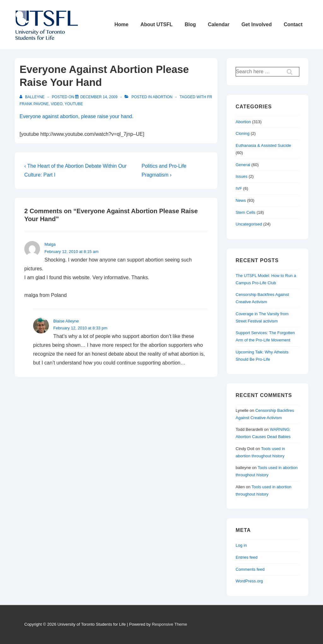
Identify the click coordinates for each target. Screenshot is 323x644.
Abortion (162, 97)
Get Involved (256, 24)
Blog (190, 24)
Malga (50, 244)
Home (121, 24)
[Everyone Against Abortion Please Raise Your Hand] (99, 97)
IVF (239, 188)
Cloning (243, 133)
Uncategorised (249, 224)
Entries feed (247, 557)
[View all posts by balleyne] (33, 97)
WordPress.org (249, 581)
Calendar (219, 24)
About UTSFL (156, 24)
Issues (242, 176)
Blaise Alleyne (66, 321)
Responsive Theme (169, 624)
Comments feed (250, 569)
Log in (241, 545)
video (57, 104)
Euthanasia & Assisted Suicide (263, 145)
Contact (293, 24)
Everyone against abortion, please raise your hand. (76, 116)
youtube (74, 104)
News (241, 200)
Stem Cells (246, 212)
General (243, 165)
